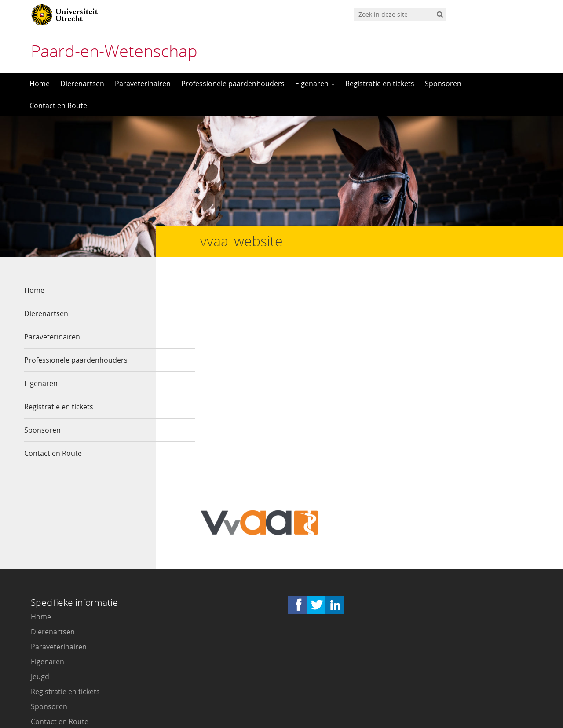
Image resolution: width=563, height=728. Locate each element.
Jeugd (40, 590)
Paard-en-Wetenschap (114, 51)
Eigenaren (315, 84)
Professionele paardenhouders (233, 84)
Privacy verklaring (500, 680)
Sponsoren (443, 84)
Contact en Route (58, 106)
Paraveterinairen (143, 84)
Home (40, 84)
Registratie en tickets (380, 84)
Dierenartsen (82, 84)
